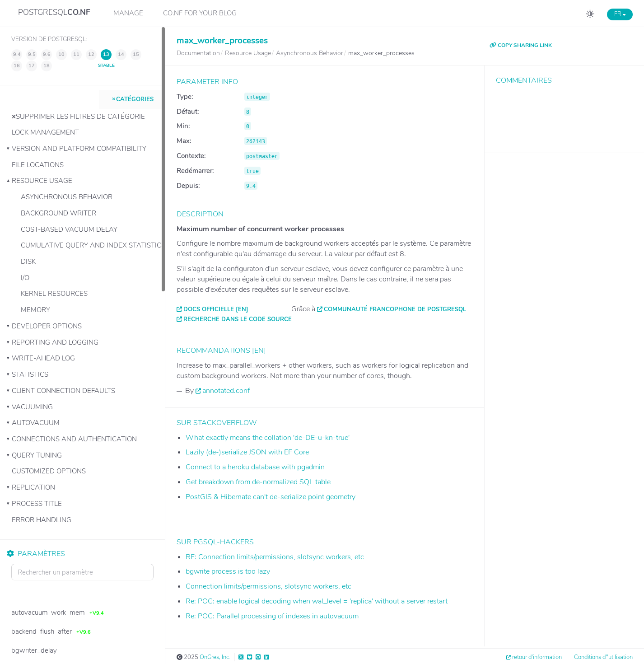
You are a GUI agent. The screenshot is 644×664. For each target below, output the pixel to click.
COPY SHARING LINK (521, 45)
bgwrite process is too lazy (228, 571)
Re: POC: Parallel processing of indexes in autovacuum (272, 616)
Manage (128, 13)
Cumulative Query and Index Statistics (93, 245)
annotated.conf (226, 391)
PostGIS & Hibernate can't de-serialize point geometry (271, 497)
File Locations (38, 165)
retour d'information (537, 657)
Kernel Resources (54, 294)
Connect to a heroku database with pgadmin (255, 467)
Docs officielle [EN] (216, 309)
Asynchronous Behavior (67, 197)
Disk (28, 262)
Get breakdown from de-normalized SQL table (258, 482)
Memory (35, 310)
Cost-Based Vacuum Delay (69, 229)
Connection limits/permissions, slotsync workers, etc (268, 586)
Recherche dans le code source (238, 319)
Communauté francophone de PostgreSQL (395, 309)
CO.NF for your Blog (200, 13)
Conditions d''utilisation (603, 657)
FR (620, 14)
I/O (25, 278)
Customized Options (49, 471)
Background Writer (58, 213)
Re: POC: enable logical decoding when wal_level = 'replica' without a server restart (317, 601)
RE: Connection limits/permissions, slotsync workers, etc (275, 557)
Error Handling (42, 520)
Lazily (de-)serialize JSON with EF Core (247, 452)
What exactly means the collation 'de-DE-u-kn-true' (268, 438)
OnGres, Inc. (215, 657)
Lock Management (45, 132)
